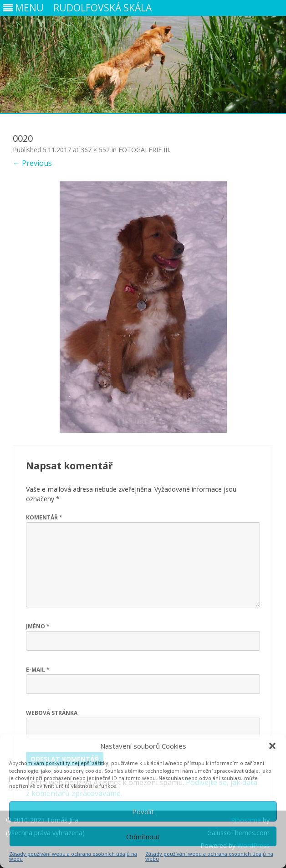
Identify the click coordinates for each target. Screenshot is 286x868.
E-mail (38, 670)
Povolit (143, 812)
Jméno (38, 626)
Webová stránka (52, 713)
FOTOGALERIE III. (144, 150)
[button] (272, 746)
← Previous (32, 163)
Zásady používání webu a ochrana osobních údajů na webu (73, 856)
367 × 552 (95, 150)
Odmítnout (143, 837)
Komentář (44, 517)
